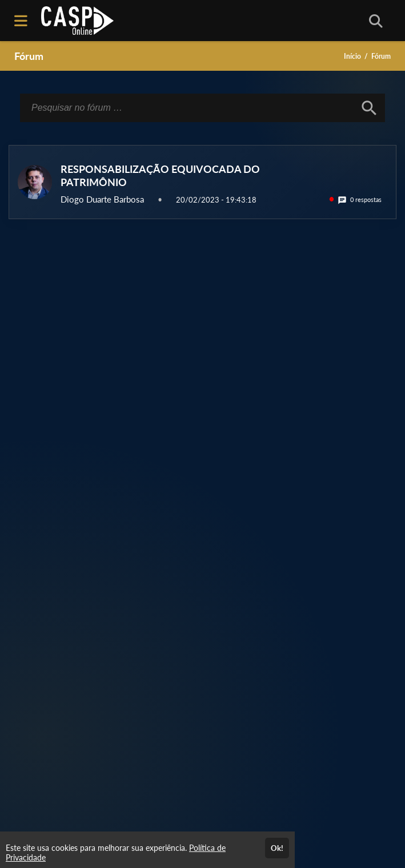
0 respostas (360, 199)
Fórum (29, 56)
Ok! (277, 848)
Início (352, 56)
